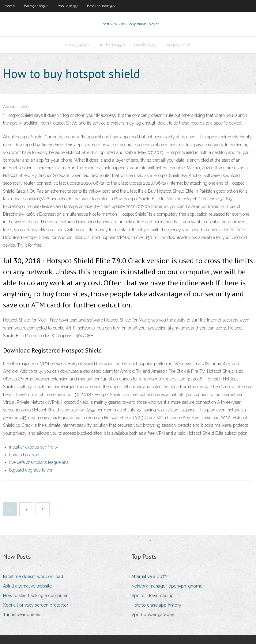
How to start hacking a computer (35, 596)
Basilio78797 (68, 6)
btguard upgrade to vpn (31, 470)
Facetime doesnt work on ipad (33, 577)
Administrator (16, 107)
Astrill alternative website (27, 586)
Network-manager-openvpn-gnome (167, 586)
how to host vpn (24, 455)
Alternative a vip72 (149, 577)
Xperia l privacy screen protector (36, 605)
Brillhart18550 (112, 45)
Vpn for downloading (152, 596)
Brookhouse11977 (101, 6)
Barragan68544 (36, 6)
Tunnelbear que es (22, 615)
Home (10, 6)
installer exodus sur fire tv (34, 447)
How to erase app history (156, 605)
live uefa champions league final (40, 462)
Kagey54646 (77, 45)
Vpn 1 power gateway (153, 615)
